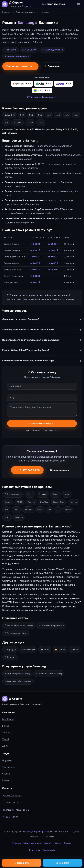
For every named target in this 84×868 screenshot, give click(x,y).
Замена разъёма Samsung (18, 681)
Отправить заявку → (42, 424)
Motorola (19, 517)
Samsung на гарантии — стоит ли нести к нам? (28, 330)
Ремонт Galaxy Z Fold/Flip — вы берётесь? (26, 350)
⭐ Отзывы (60, 650)
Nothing (73, 502)
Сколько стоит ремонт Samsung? (21, 319)
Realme (31, 502)
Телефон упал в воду (16, 633)
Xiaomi (55, 494)
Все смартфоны (13, 494)
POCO (19, 502)
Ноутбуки (10, 650)
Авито (5, 746)
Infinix (40, 510)
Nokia (7, 517)
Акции (75, 650)
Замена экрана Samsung (17, 674)
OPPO (17, 510)
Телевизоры (28, 650)
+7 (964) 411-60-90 (12, 803)
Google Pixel (59, 502)
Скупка (45, 650)
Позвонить (52, 66)
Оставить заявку (60, 471)
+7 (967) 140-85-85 (53, 4)
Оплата (58, 843)
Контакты (10, 657)
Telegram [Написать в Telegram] (62, 863)
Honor (67, 494)
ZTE (58, 510)
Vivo (6, 510)
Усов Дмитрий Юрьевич (38, 832)
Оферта (68, 843)
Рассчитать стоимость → (20, 66)
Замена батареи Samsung (49, 674)
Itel (49, 510)
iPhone (30, 494)
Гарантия (48, 843)
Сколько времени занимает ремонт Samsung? (28, 360)
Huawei (8, 502)
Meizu (68, 510)
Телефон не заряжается (51, 625)
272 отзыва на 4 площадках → (42, 97)
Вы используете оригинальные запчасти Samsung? (31, 340)
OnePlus (44, 502)
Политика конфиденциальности (27, 843)
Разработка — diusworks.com (42, 850)
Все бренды (8, 719)
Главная (6, 12)
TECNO (28, 510)
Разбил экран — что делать (19, 625)
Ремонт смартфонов (25, 12)
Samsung (43, 494)
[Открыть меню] (79, 4)
